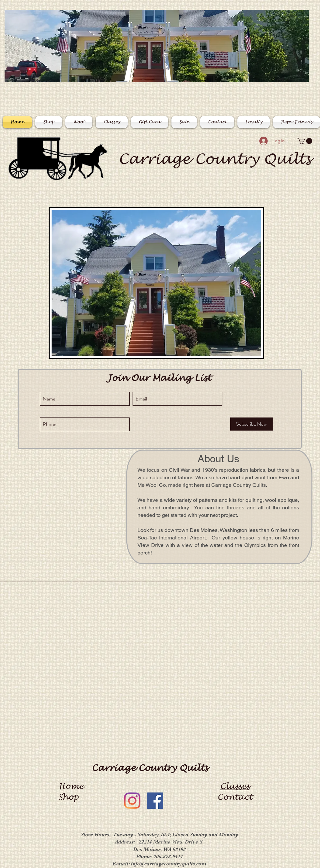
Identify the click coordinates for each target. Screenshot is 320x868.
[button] (305, 141)
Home (71, 786)
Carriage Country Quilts (215, 159)
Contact (235, 797)
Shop (71, 797)
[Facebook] (155, 801)
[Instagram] (132, 801)
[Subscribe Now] (251, 424)
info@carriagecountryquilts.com (169, 864)
